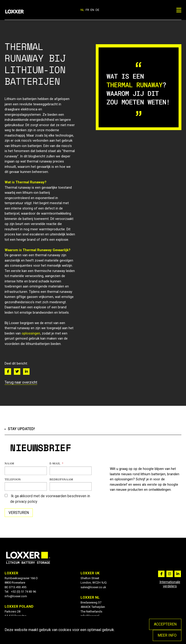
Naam (9, 463)
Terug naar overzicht (21, 382)
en (92, 10)
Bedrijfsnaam (61, 479)
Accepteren (165, 624)
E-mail (55, 463)
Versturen (19, 513)
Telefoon (13, 479)
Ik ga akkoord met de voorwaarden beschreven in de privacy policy (47, 499)
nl (82, 10)
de (97, 10)
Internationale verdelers (170, 584)
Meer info (167, 635)
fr (87, 10)
